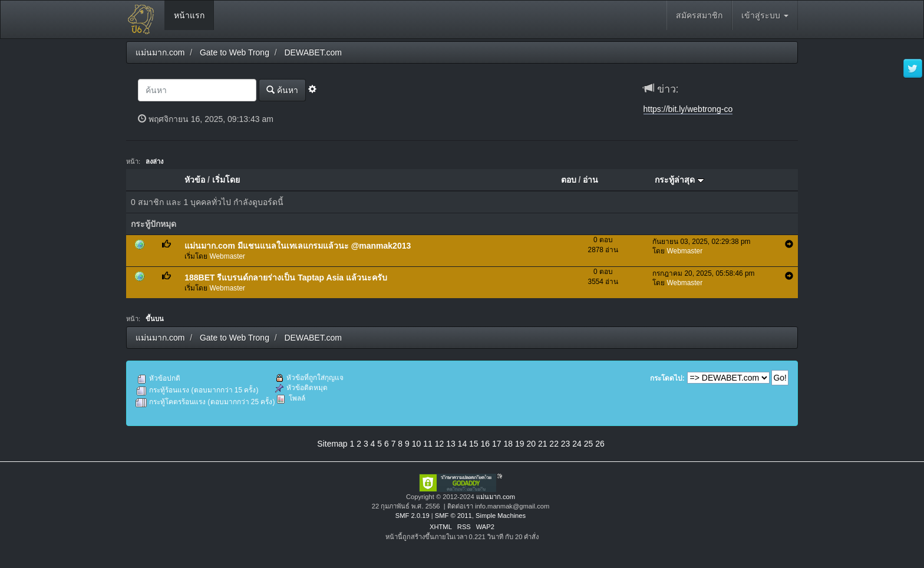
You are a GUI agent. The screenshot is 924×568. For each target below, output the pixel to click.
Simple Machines (501, 516)
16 (486, 444)
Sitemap (332, 444)
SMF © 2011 (453, 516)
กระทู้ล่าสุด (679, 180)
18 (508, 444)
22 (554, 444)
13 (451, 444)
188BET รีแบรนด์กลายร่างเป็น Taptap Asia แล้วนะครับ (286, 278)
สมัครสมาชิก (699, 15)
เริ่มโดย (226, 180)
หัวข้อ (195, 180)
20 (531, 444)
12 (440, 444)
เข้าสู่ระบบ (765, 15)
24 (577, 444)
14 (463, 444)
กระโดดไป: (667, 378)
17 (497, 444)
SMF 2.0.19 (412, 516)
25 (589, 444)
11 (428, 444)
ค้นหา (282, 90)
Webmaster (228, 256)
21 (543, 444)
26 (600, 444)
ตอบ (569, 180)
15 (474, 444)
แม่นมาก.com (496, 497)
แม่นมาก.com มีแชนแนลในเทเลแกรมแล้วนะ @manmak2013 (298, 246)
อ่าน (590, 180)
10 (417, 444)
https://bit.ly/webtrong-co (688, 109)
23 (566, 444)
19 (520, 444)
